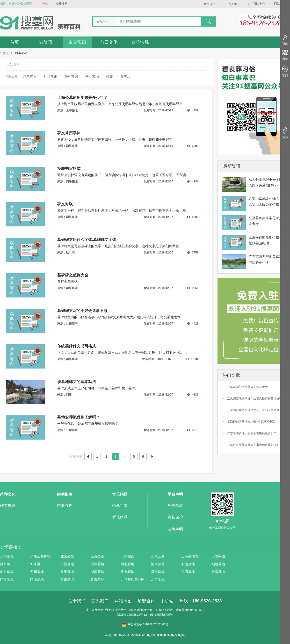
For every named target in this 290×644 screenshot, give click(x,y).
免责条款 (175, 505)
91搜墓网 (156, 615)
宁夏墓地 (67, 564)
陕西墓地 (37, 580)
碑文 (109, 76)
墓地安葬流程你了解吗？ (79, 417)
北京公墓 (67, 556)
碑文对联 (65, 204)
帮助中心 (259, 4)
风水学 (5, 564)
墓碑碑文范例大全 (73, 275)
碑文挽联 (8, 505)
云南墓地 (218, 572)
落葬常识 (92, 76)
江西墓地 (188, 572)
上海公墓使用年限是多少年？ (82, 98)
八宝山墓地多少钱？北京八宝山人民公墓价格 (256, 410)
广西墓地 (7, 580)
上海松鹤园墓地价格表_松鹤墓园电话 (251, 422)
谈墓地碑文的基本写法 (77, 382)
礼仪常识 (51, 76)
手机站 (167, 601)
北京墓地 (7, 556)
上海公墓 (97, 556)
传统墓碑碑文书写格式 (77, 346)
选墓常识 (30, 76)
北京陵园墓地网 (133, 580)
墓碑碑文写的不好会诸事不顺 (82, 311)
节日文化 (109, 42)
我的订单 (211, 4)
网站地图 (280, 4)
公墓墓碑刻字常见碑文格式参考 (247, 387)
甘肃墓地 (67, 580)
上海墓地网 (190, 556)
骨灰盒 (125, 76)
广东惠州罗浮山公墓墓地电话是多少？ (252, 433)
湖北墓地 (128, 572)
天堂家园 (218, 556)
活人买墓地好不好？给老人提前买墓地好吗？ (256, 398)
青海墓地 (97, 580)
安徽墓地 (188, 564)
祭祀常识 (71, 76)
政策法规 (140, 42)
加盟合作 (146, 601)
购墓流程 (65, 505)
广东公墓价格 (40, 556)
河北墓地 (128, 564)
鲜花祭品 (120, 517)
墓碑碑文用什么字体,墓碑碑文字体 (87, 240)
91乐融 (35, 564)
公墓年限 (120, 505)
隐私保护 (175, 517)
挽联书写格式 (69, 169)
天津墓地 (97, 564)
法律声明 (175, 529)
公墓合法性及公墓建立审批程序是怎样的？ (255, 445)
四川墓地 (37, 572)
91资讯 (46, 42)
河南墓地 (158, 564)
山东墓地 (7, 572)
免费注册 (62, 4)
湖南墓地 (97, 572)
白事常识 (77, 42)
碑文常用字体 (69, 133)
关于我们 (77, 601)
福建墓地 (218, 564)
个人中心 (236, 4)
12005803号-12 (137, 615)
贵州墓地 (158, 572)
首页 (14, 42)
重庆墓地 (67, 572)
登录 (45, 4)
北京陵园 (128, 556)
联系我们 (100, 601)
